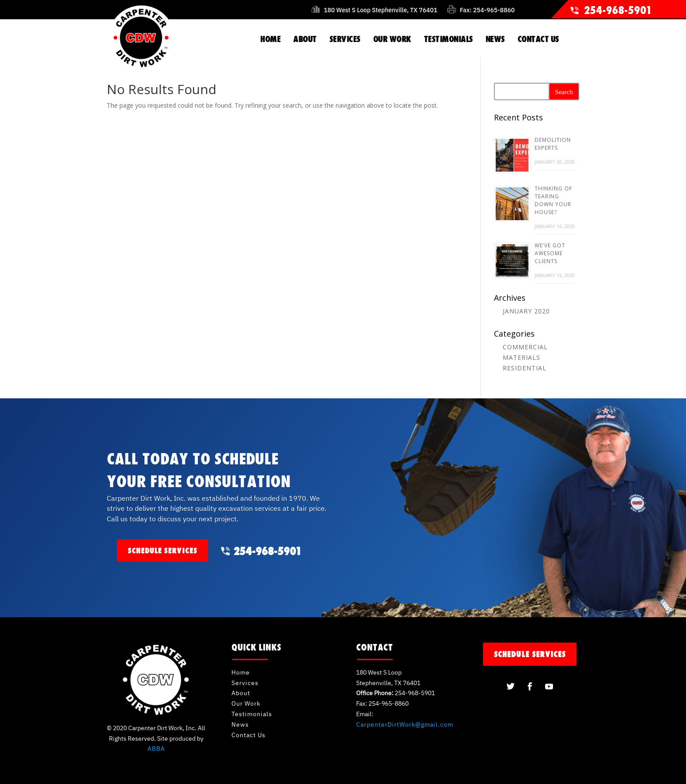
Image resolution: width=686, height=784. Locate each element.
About (241, 693)
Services (245, 683)
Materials (521, 357)
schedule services (163, 550)
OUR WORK (392, 39)
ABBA (156, 749)
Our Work (246, 703)
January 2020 (526, 311)
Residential (525, 368)
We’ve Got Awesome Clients (550, 253)
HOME (270, 39)
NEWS (495, 39)
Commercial (525, 347)
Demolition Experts (553, 144)
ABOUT (305, 39)
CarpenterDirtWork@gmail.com (405, 724)
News (240, 724)
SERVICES (345, 39)
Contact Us (248, 735)
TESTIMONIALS (448, 39)
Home (241, 672)
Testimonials (252, 714)
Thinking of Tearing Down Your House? (553, 200)
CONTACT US (538, 39)
